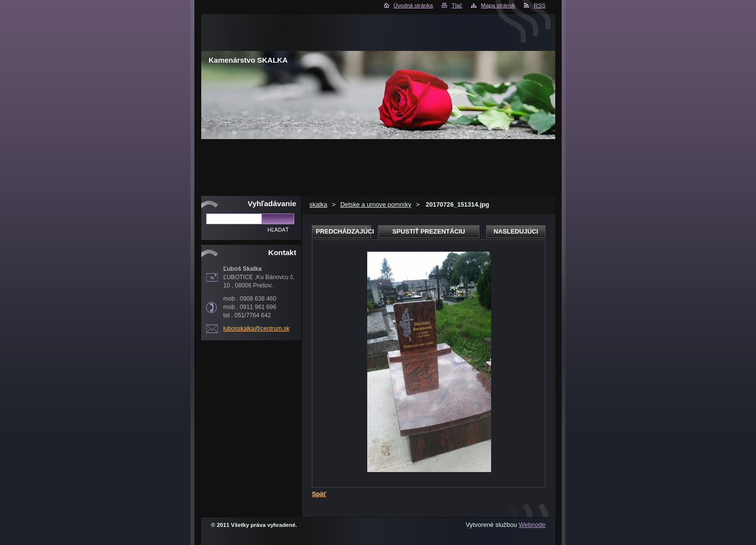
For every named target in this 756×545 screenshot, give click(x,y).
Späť (319, 494)
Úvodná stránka (413, 5)
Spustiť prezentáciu (429, 231)
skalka (318, 204)
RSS (540, 5)
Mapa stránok (498, 5)
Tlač (457, 5)
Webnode (532, 525)
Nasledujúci (516, 231)
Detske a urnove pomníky (376, 204)
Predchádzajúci (343, 231)
